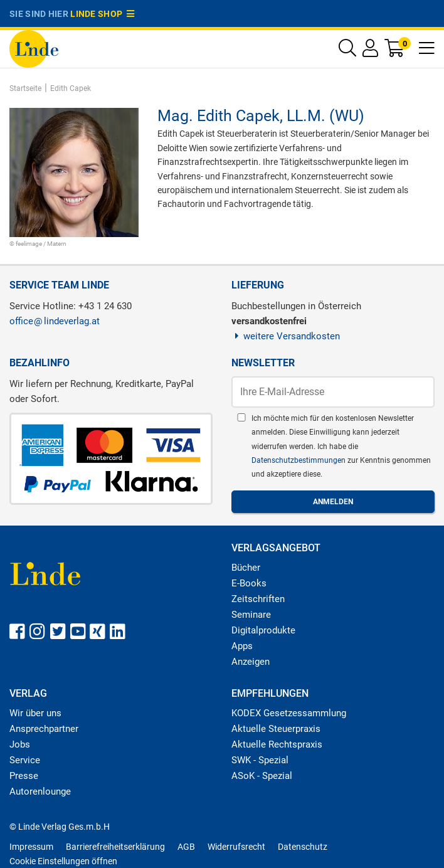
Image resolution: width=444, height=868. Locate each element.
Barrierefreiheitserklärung (115, 847)
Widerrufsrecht (236, 847)
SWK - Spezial (260, 760)
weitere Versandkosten (286, 336)
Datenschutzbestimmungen (299, 460)
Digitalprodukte (263, 630)
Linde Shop (102, 14)
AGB (186, 847)
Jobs (20, 744)
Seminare (251, 615)
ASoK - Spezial (262, 776)
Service (25, 760)
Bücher (246, 568)
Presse (24, 776)
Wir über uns (35, 713)
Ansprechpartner (44, 729)
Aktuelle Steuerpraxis (276, 729)
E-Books (249, 583)
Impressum (31, 847)
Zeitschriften (258, 599)
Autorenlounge (40, 791)
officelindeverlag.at (55, 321)
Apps (242, 646)
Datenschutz (303, 847)
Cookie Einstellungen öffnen (63, 861)
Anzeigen (251, 662)
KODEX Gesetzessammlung (289, 713)
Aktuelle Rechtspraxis (277, 744)
